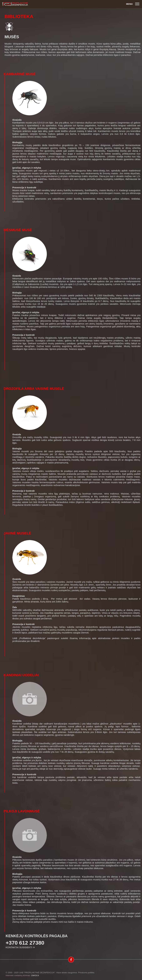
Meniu (133, 4)
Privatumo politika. (86, 973)
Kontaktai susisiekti (19, 947)
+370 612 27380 (25, 943)
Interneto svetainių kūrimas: (22, 975)
